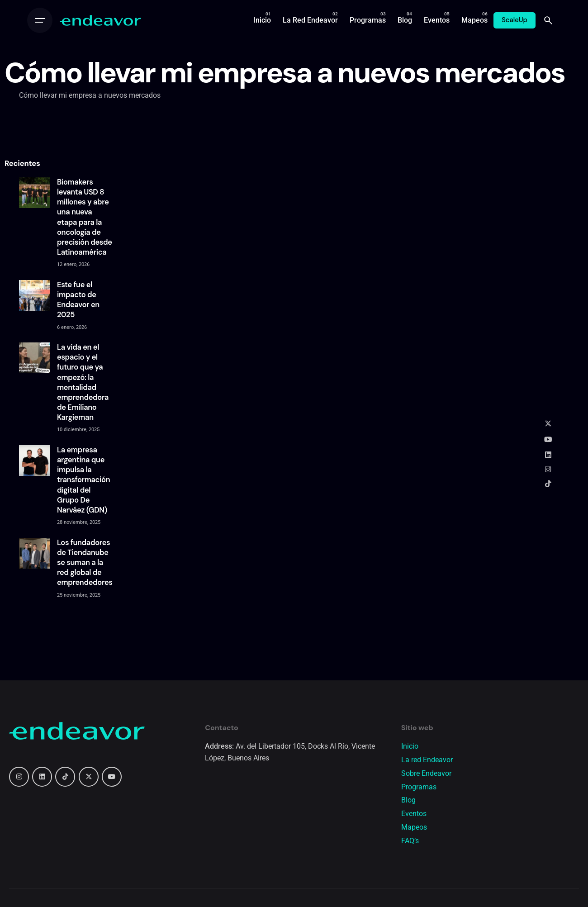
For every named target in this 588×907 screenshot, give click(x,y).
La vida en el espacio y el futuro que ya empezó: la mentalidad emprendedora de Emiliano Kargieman (83, 382)
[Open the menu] (40, 20)
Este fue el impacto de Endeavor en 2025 (78, 300)
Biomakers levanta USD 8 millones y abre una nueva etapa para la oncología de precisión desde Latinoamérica (85, 217)
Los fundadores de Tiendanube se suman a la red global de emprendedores (85, 563)
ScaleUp (514, 20)
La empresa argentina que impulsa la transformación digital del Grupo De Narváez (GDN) (83, 480)
